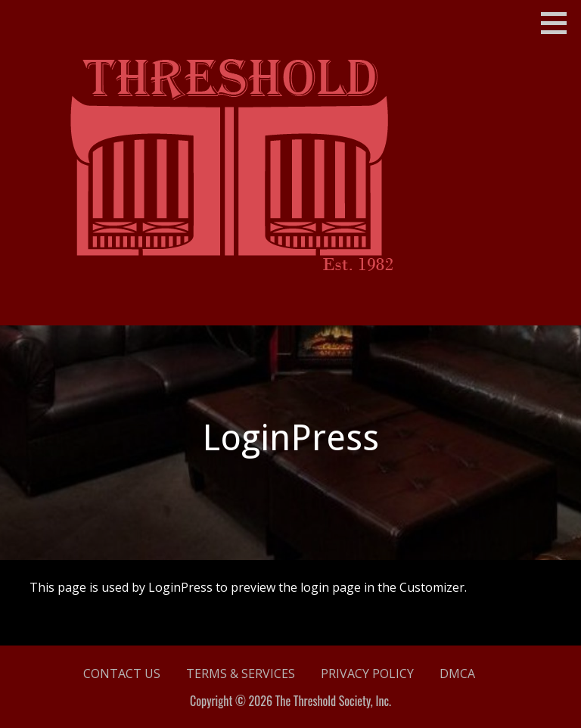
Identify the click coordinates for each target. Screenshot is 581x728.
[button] (559, 23)
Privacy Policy (367, 674)
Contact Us (122, 674)
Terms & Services (241, 674)
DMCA (457, 674)
